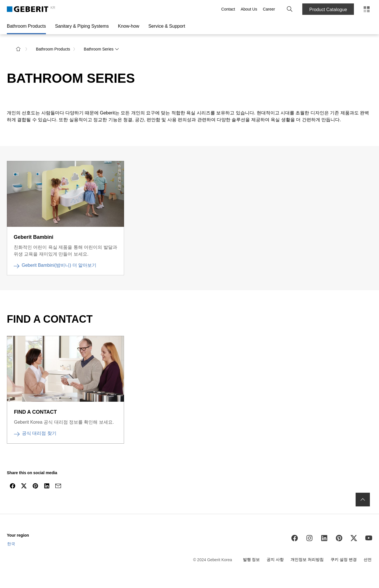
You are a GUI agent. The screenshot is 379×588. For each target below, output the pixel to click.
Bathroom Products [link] (53, 49)
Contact (228, 9)
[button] (290, 9)
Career (269, 9)
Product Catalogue (328, 10)
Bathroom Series (102, 49)
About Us (249, 9)
